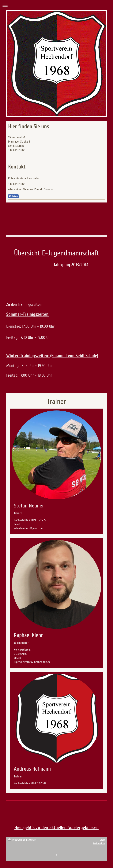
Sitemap (32, 840)
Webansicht (99, 844)
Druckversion (17, 840)
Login (102, 840)
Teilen (13, 196)
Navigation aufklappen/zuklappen (56, 5)
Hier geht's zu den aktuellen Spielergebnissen (56, 827)
